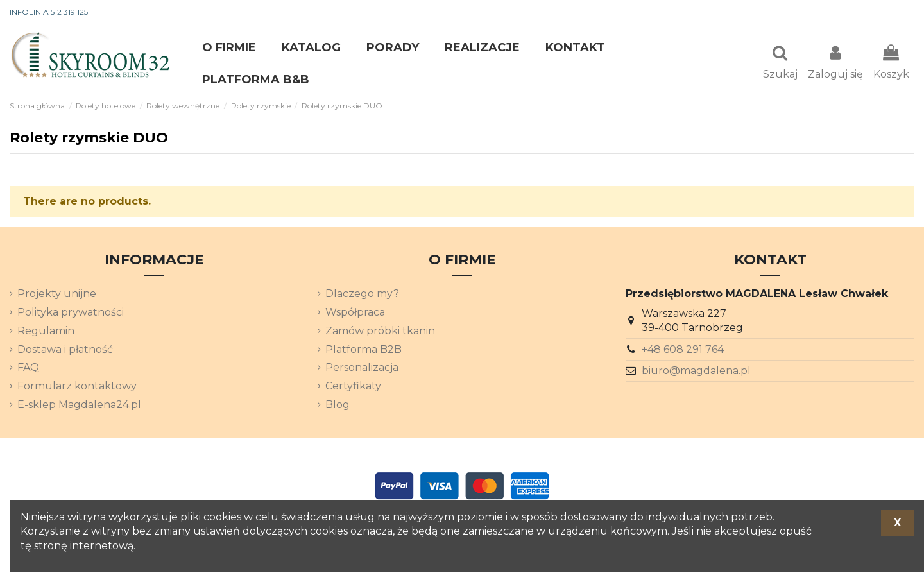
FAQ (28, 369)
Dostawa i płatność (65, 351)
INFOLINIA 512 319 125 (49, 12)
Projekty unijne (57, 295)
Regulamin (46, 332)
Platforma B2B (364, 351)
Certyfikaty (353, 387)
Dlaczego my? (362, 295)
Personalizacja (362, 369)
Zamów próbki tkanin (380, 332)
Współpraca (355, 313)
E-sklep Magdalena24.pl (79, 406)
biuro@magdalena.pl (696, 372)
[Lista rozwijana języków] (891, 13)
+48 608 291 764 (683, 351)
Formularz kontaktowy (77, 387)
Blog (338, 406)
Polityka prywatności (71, 313)
